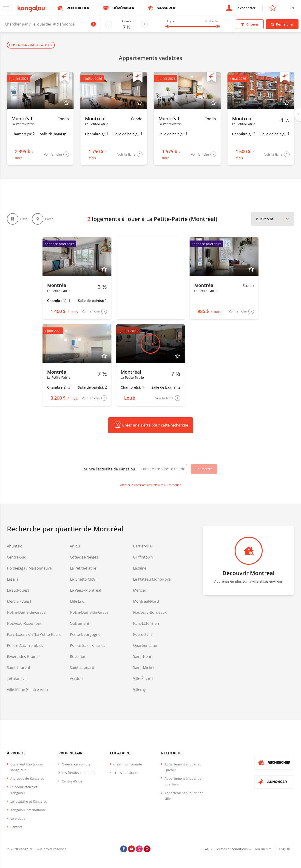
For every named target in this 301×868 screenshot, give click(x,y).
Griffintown (143, 557)
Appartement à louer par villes (184, 796)
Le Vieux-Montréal (85, 590)
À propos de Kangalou (27, 778)
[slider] (167, 26)
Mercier (140, 590)
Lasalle (13, 579)
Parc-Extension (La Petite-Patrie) (35, 634)
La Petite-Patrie (83, 568)
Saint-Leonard (82, 667)
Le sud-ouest (18, 590)
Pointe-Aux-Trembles (25, 645)
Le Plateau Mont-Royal (152, 579)
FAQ (206, 849)
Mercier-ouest (19, 601)
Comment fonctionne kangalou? (27, 767)
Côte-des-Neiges (84, 557)
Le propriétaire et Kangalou (24, 790)
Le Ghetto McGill (84, 579)
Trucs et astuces (126, 773)
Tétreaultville (18, 679)
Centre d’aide (72, 781)
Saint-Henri (143, 656)
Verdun (76, 679)
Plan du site (263, 849)
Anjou (75, 546)
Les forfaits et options (78, 773)
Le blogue (18, 818)
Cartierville (142, 546)
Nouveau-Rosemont (24, 623)
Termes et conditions (231, 849)
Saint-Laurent (19, 667)
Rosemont (79, 656)
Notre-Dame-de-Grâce (26, 612)
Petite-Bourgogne (85, 634)
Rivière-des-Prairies (24, 656)
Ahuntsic (14, 546)
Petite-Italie (143, 634)
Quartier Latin (145, 645)
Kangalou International (28, 810)
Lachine (140, 568)
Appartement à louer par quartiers (184, 781)
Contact (16, 827)
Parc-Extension (146, 623)
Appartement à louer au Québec (183, 767)
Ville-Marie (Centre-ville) (27, 690)
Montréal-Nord (146, 601)
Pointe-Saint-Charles (88, 645)
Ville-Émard (143, 679)
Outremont (80, 623)
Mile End (77, 601)
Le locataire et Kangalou (29, 801)
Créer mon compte (76, 764)
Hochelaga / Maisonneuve (29, 568)
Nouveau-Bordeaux (150, 612)
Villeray (139, 690)
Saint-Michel (144, 667)
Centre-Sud (17, 557)
